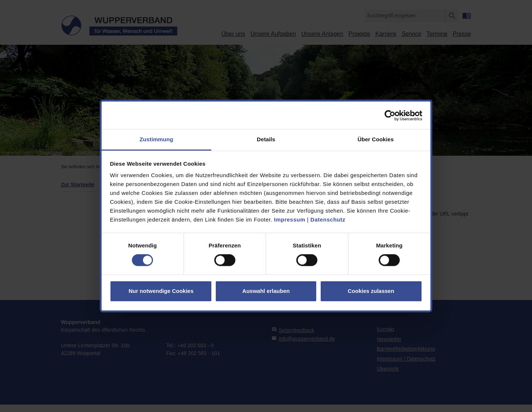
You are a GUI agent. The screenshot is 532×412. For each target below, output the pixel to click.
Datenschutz (328, 219)
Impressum (290, 219)
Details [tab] (266, 139)
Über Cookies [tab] (376, 139)
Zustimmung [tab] (156, 139)
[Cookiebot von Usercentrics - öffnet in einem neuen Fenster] (390, 115)
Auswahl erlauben (266, 291)
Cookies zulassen (371, 291)
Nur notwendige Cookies (161, 291)
